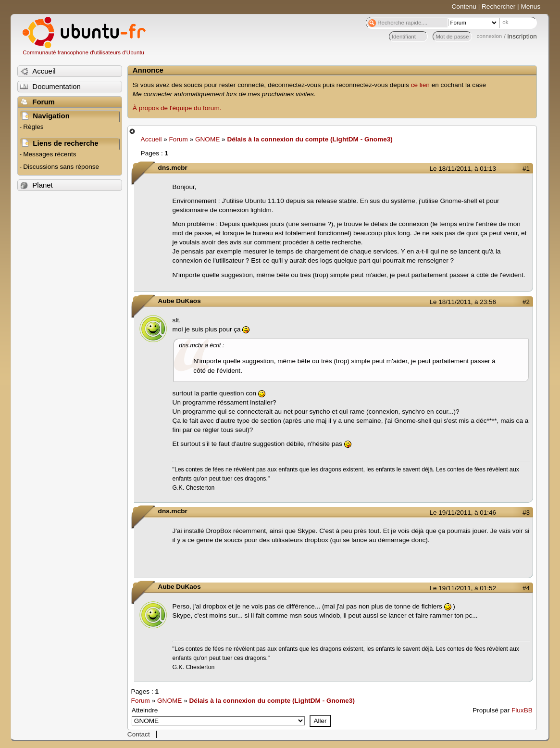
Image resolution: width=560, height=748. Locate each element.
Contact (139, 734)
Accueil (151, 139)
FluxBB (522, 710)
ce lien (420, 85)
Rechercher (498, 6)
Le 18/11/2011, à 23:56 (463, 302)
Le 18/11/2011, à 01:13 (463, 169)
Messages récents (50, 154)
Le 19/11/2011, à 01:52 (463, 588)
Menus (530, 6)
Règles (33, 127)
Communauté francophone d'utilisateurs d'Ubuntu (83, 52)
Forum (179, 139)
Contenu (464, 6)
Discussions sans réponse (61, 167)
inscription (522, 36)
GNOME (207, 139)
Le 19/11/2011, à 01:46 (463, 513)
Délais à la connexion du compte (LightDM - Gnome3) (310, 139)
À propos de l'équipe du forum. (177, 108)
